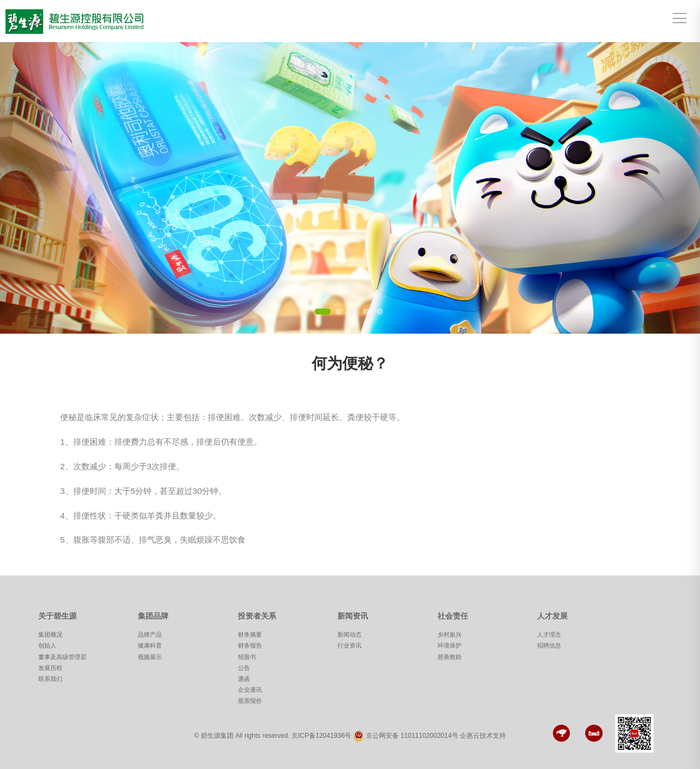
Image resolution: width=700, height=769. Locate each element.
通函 (244, 679)
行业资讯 (349, 645)
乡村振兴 (450, 634)
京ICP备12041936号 (321, 736)
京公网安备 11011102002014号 (412, 736)
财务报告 (250, 645)
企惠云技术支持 (483, 736)
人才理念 (549, 634)
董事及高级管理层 (62, 657)
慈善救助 (450, 657)
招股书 (247, 657)
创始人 (47, 645)
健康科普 (150, 645)
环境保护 (450, 645)
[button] (52, 188)
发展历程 (50, 668)
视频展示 (150, 657)
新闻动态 (349, 634)
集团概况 (50, 634)
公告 (244, 668)
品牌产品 (150, 634)
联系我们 (50, 679)
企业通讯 (250, 690)
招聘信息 (549, 645)
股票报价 (250, 701)
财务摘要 (250, 634)
